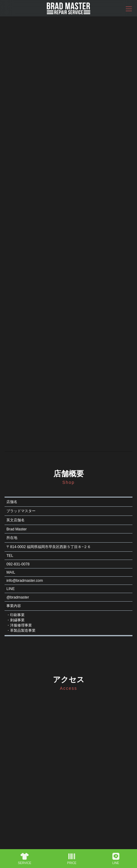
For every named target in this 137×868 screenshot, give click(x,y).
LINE (116, 859)
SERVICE (25, 859)
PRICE (72, 859)
